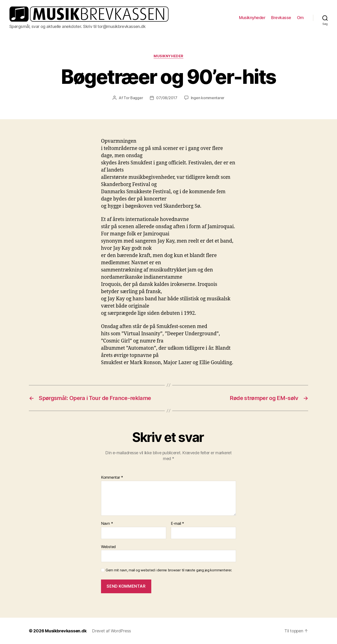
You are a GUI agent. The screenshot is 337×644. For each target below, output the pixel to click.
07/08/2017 (167, 98)
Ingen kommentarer (208, 98)
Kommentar (112, 478)
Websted (108, 547)
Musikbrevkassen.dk (66, 631)
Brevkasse (281, 18)
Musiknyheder (252, 18)
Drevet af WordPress (111, 631)
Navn (107, 524)
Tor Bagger (133, 98)
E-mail (177, 524)
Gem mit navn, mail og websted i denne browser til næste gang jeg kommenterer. (169, 570)
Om (300, 18)
